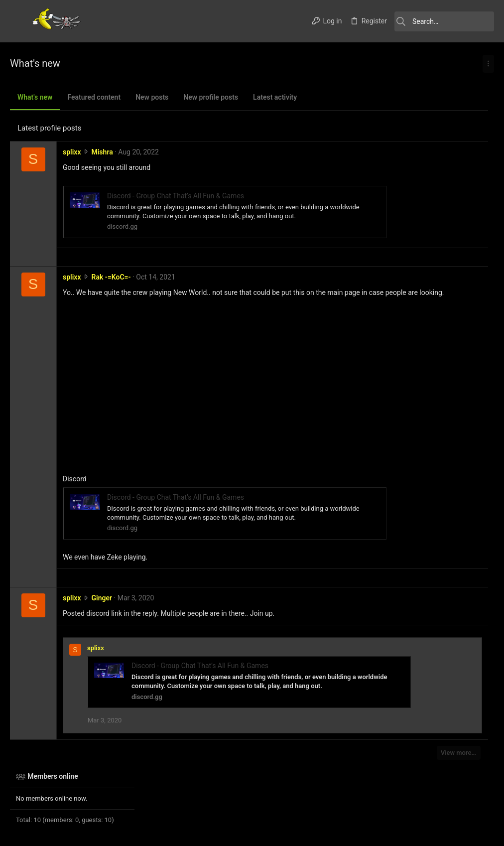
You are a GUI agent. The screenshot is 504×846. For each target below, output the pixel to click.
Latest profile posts (49, 128)
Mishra (102, 152)
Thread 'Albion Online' (427, 317)
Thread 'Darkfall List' (425, 191)
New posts (152, 97)
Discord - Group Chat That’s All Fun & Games (176, 196)
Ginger (102, 607)
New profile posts (211, 97)
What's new (35, 97)
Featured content (94, 97)
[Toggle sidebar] (488, 64)
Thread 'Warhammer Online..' (438, 279)
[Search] (444, 21)
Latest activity (275, 97)
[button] (20, 21)
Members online (412, 96)
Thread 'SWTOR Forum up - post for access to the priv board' (435, 374)
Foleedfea (473, 502)
